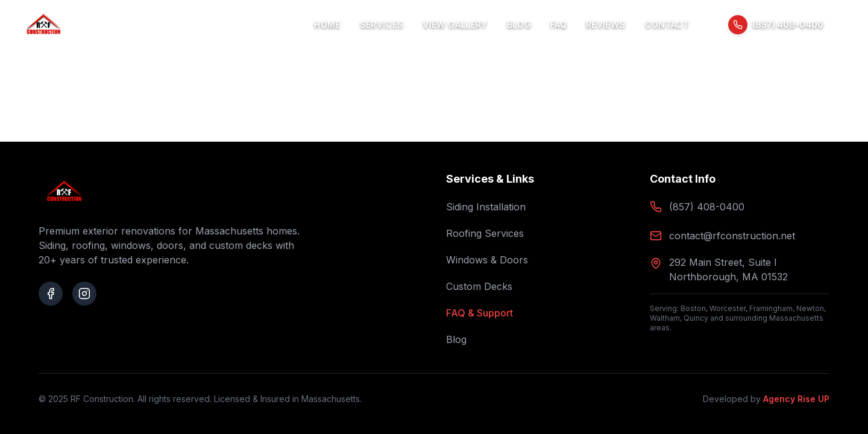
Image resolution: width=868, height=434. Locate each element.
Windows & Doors (487, 260)
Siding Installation (486, 207)
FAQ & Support (480, 313)
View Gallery (455, 24)
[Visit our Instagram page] (84, 294)
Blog (519, 24)
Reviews (605, 24)
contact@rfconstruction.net (732, 236)
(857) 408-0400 (707, 207)
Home (327, 24)
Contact (667, 24)
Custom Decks (479, 286)
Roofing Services (485, 233)
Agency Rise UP (796, 399)
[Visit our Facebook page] (51, 294)
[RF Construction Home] (44, 25)
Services (382, 24)
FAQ (558, 24)
